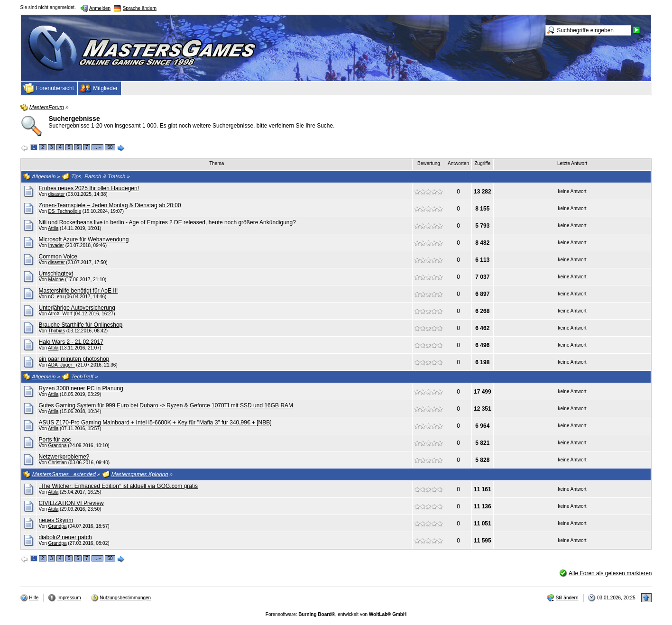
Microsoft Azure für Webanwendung (84, 239)
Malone (56, 280)
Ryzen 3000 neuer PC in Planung (81, 388)
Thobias (56, 331)
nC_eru (56, 297)
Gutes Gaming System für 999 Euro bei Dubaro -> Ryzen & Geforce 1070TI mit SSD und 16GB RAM (166, 405)
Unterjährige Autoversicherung (77, 308)
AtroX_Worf (60, 314)
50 (110, 147)
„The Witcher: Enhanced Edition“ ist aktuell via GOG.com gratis (118, 486)
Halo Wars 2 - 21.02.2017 (71, 342)
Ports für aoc (55, 440)
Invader (56, 245)
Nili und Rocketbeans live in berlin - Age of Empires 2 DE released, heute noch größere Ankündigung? (167, 222)
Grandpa (58, 446)
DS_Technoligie (65, 211)
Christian (58, 463)
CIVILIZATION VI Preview (71, 503)
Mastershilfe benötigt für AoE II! (78, 291)
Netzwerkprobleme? (64, 457)
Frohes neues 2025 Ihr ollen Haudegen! (89, 188)
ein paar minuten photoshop (74, 359)
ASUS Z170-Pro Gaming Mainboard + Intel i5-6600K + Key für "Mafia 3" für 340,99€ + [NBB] (155, 423)
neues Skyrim (56, 520)
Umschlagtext (56, 274)
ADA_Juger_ (61, 365)
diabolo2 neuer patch (65, 537)
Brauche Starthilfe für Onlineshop (81, 325)
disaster (57, 194)
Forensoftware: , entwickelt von (336, 614)
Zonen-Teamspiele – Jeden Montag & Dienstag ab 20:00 (110, 205)
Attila (53, 228)
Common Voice (58, 257)
